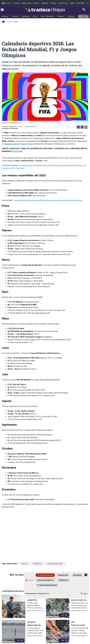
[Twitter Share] (78, 127)
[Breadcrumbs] (4, 22)
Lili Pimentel (14, 128)
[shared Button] (82, 127)
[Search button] (84, 10)
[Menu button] (6, 10)
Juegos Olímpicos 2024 (55, 564)
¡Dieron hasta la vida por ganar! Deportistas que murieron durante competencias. (48, 200)
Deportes (24, 564)
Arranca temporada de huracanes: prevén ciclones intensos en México (35, 623)
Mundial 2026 (37, 564)
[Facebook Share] (86, 127)
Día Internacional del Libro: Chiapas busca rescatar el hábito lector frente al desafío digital (79, 623)
